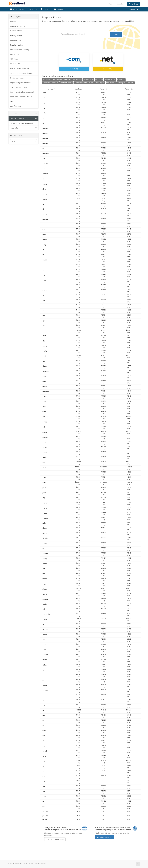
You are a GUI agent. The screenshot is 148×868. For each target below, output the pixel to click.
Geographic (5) (89, 80)
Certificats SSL (16, 106)
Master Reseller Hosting (19, 50)
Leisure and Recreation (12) (84, 83)
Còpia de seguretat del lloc (21, 83)
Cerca (116, 35)
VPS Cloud (14, 59)
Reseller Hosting (17, 45)
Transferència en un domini (24, 123)
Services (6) (121, 80)
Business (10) (77, 80)
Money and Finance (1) (51, 83)
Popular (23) (47, 80)
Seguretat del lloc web (19, 87)
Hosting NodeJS (16, 36)
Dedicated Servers (17, 78)
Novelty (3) (121, 83)
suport (46, 9)
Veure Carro (133, 4)
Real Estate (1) (111, 83)
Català (111, 4)
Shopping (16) (100, 83)
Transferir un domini (104, 837)
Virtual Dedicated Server (20, 68)
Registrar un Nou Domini (24, 119)
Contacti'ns (60, 9)
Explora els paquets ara (55, 839)
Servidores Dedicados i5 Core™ (22, 73)
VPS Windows (15, 64)
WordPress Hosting (18, 26)
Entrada (120, 4)
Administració (17, 9)
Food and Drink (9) (66, 83)
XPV (12, 101)
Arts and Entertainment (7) (62, 80)
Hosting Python (16, 31)
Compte (134, 9)
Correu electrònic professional (22, 92)
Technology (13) (110, 80)
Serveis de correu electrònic (21, 97)
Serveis (32, 9)
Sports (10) (99, 80)
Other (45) (130, 83)
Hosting (13, 21)
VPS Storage (15, 54)
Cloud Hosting (16, 40)
